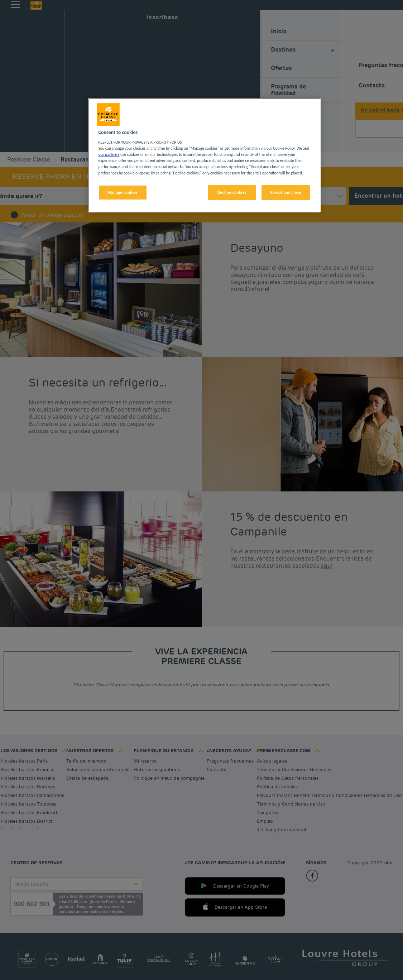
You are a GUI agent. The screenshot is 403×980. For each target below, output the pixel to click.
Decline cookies (232, 192)
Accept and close (286, 192)
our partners (109, 154)
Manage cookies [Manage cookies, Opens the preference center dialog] (123, 192)
